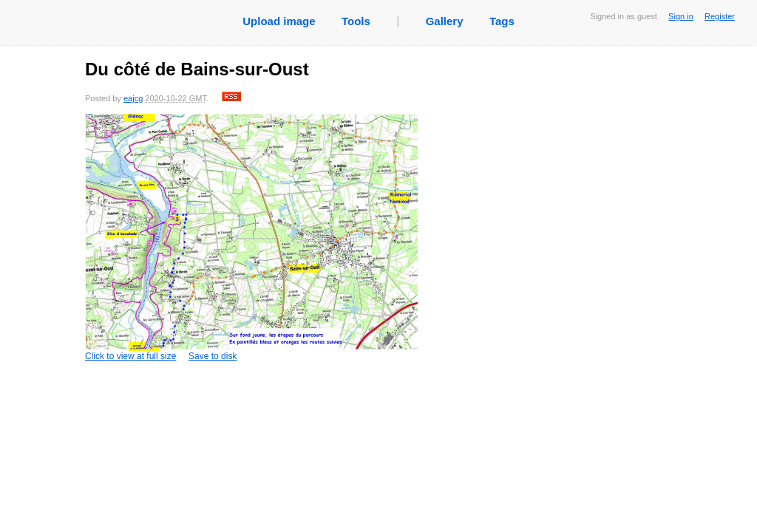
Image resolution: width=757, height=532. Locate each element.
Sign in (681, 16)
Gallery (445, 21)
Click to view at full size (251, 238)
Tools (356, 21)
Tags (502, 21)
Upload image (279, 21)
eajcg (133, 98)
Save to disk (213, 356)
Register (720, 16)
